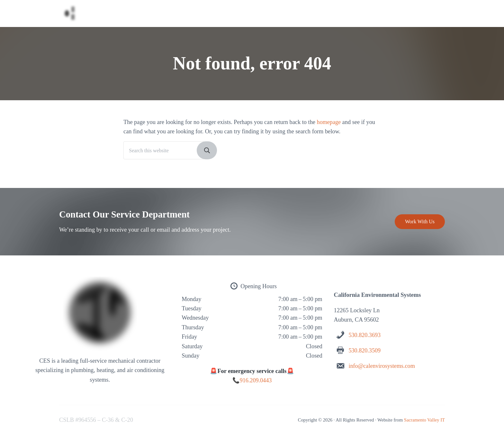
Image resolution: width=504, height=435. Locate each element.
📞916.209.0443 (252, 381)
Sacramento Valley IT (424, 420)
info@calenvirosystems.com (382, 366)
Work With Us (420, 222)
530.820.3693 (365, 335)
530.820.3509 (365, 351)
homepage (329, 125)
